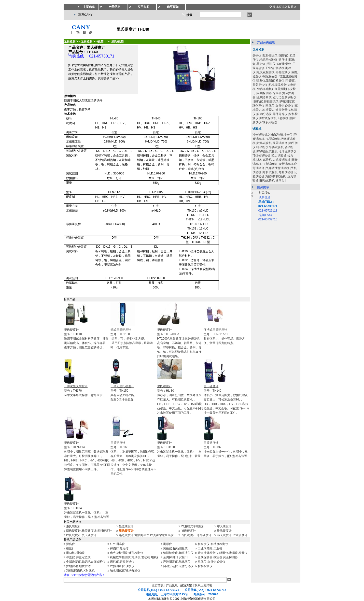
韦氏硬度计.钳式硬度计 (232, 535)
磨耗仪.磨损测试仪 (122, 562)
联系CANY (85, 15)
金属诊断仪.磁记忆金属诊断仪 (86, 562)
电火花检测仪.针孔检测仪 (127, 553)
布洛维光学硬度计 (193, 526)
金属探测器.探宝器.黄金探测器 (218, 557)
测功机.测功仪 (75, 553)
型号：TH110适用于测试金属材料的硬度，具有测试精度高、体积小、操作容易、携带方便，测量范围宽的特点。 (86, 339)
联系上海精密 (203, 586)
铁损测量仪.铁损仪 (122, 566)
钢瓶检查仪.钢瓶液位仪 (178, 553)
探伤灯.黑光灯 (119, 548)
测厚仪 (168, 544)
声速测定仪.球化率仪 (177, 562)
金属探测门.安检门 (175, 557)
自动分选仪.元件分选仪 (178, 566)
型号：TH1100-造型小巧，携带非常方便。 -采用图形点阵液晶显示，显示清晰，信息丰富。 (132, 339)
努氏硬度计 (189, 531)
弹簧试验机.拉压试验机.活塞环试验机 (275, 139)
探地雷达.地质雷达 (78, 566)
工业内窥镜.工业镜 (210, 548)
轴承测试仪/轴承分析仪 (125, 571)
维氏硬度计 (224, 531)
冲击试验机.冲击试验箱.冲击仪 (273, 135)
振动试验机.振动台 (272, 181)
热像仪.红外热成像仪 (211, 562)
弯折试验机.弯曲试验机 (278, 172)
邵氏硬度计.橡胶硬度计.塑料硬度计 (89, 531)
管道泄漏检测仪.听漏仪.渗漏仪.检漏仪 (223, 553)
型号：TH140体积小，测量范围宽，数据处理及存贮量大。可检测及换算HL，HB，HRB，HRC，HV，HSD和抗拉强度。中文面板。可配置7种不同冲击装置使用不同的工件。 (227, 400)
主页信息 (158, 586)
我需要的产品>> (108, 78)
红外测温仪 (117, 544)
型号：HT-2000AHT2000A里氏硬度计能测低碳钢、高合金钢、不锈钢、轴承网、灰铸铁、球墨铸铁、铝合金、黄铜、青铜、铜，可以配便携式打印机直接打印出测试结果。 (180, 343)
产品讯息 (172, 586)
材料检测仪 (205, 566)
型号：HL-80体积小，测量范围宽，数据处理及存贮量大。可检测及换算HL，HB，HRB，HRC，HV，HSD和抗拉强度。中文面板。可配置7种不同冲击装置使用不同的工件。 (180, 400)
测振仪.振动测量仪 (175, 548)
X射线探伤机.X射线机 (80, 571)
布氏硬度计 (224, 526)
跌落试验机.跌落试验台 (272, 143)
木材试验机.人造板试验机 (273, 160)
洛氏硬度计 (73, 526)
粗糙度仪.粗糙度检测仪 (213, 544)
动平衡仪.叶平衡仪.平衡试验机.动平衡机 (275, 147)
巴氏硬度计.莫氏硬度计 (81, 535)
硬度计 (70, 548)
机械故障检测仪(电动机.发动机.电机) (134, 557)
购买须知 (264, 193)
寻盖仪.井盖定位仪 (78, 557)
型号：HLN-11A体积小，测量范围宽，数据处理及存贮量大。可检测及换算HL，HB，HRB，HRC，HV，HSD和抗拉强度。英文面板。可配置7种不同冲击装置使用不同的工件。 (87, 456)
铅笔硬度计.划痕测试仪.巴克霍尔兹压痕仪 (146, 535)
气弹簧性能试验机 (278, 168)
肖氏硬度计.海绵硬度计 (196, 535)
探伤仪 (70, 544)
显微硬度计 (126, 526)
